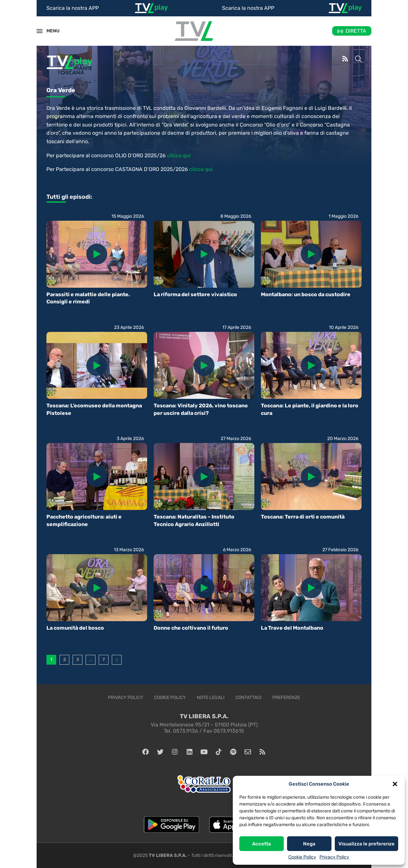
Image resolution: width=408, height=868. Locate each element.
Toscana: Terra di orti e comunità (303, 517)
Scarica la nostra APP (73, 8)
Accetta (262, 844)
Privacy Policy (334, 857)
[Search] (358, 60)
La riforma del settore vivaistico (195, 294)
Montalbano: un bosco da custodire (306, 294)
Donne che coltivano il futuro (191, 628)
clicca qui (179, 155)
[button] (395, 784)
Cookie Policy (302, 857)
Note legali (211, 698)
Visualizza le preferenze (366, 844)
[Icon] (97, 254)
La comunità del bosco (75, 628)
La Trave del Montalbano (292, 628)
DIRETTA (356, 31)
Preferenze (286, 698)
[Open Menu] (40, 31)
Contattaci (248, 698)
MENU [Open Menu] (49, 31)
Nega (309, 844)
